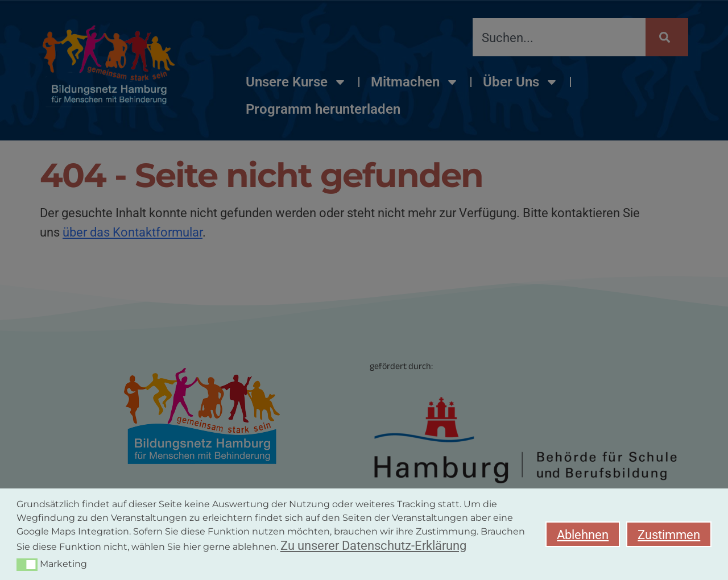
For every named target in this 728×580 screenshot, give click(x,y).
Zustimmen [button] (669, 535)
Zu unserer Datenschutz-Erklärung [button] (373, 545)
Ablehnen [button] (583, 535)
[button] (27, 565)
